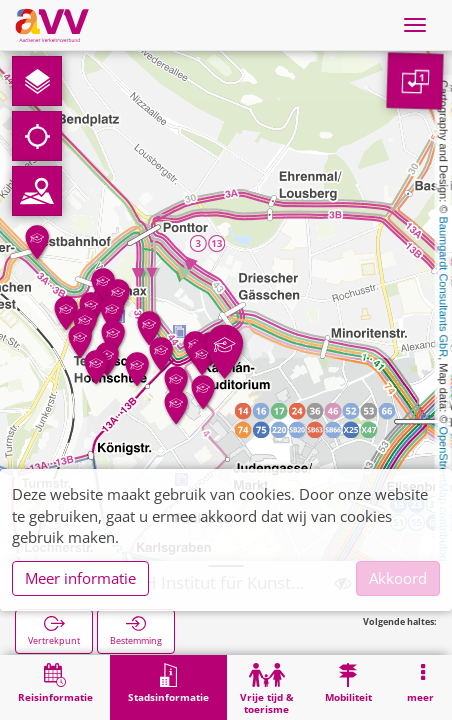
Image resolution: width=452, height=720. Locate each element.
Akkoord (398, 578)
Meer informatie (80, 578)
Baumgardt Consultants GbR (444, 287)
